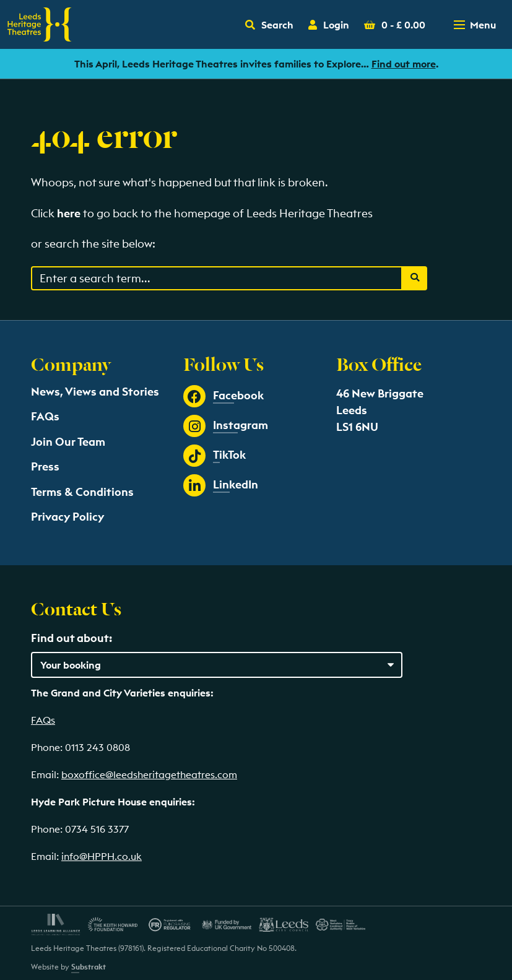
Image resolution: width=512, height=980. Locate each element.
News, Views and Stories (95, 392)
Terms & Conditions (82, 492)
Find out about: (72, 638)
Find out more (404, 64)
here (69, 213)
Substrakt (89, 967)
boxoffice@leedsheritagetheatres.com (149, 774)
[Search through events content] (217, 278)
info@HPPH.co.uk (102, 856)
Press (45, 466)
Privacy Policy (67, 517)
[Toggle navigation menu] (476, 25)
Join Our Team (68, 442)
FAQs (45, 416)
